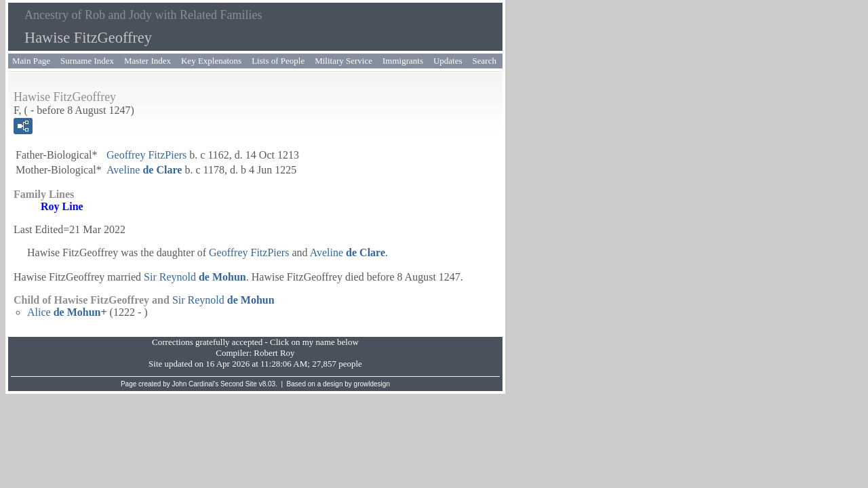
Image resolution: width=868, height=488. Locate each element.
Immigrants (403, 61)
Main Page (31, 61)
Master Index (147, 61)
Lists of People (278, 61)
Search (485, 61)
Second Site (239, 384)
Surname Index (87, 61)
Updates (448, 61)
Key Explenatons (211, 61)
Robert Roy (274, 353)
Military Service (343, 61)
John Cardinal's (196, 384)
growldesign (372, 384)
